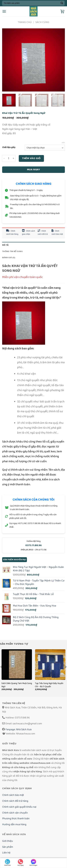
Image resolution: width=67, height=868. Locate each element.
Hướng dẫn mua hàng (14, 824)
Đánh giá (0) (9, 258)
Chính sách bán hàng (12, 233)
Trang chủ (25, 22)
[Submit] (62, 3)
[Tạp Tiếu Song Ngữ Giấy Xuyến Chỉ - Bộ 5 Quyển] (50, 665)
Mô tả (5, 245)
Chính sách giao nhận (28, 233)
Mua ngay (33, 170)
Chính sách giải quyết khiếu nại (19, 807)
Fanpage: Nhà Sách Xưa (18, 729)
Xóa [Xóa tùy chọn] (63, 143)
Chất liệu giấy (9, 147)
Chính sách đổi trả (43, 233)
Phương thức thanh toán (16, 819)
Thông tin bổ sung (12, 251)
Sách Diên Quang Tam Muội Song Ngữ (17, 685)
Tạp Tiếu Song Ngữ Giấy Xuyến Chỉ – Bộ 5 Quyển (49, 685)
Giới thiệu (8, 841)
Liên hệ (6, 853)
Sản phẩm (8, 847)
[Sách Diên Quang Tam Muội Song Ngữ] (17, 665)
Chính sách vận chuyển (15, 813)
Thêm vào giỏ (31, 158)
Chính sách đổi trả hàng (15, 801)
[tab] (33, 245)
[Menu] (4, 11)
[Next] (64, 102)
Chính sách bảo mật (57, 233)
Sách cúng (42, 22)
